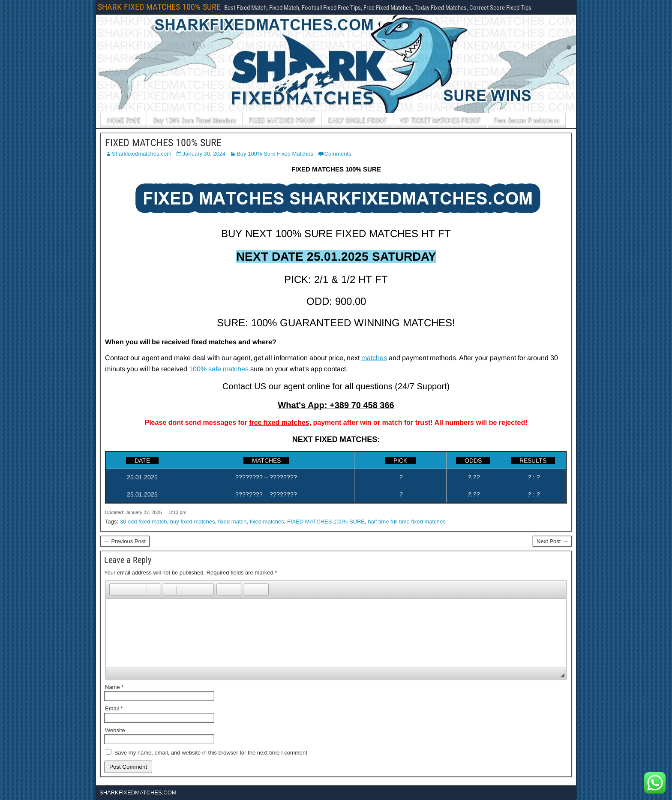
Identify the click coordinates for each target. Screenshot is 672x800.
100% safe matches (219, 369)
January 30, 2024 (204, 154)
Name (114, 687)
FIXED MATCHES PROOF (282, 121)
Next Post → (552, 541)
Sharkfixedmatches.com (142, 154)
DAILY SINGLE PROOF (358, 121)
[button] (116, 589)
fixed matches (267, 522)
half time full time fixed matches (406, 522)
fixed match (232, 522)
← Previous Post (125, 541)
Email (114, 708)
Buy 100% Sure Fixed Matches (195, 121)
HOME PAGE (124, 121)
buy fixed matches (193, 522)
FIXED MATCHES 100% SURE (163, 143)
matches (374, 358)
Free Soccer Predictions (526, 121)
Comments (338, 154)
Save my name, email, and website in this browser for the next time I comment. (212, 753)
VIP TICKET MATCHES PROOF (440, 121)
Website (115, 730)
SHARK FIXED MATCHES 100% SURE (159, 7)
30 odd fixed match (144, 522)
